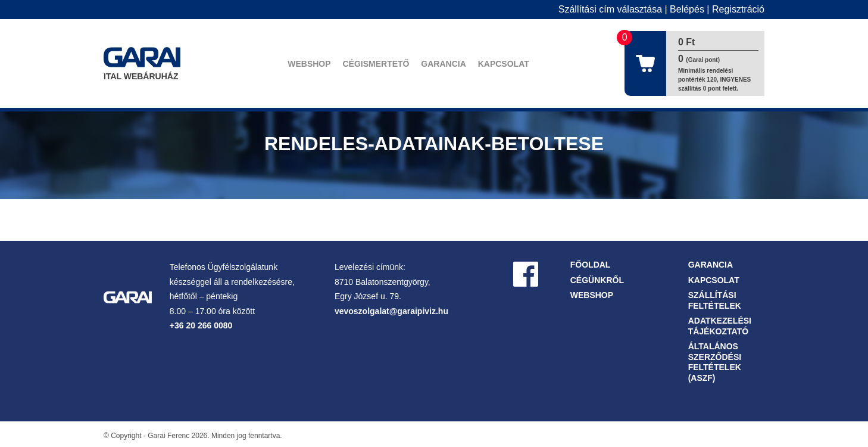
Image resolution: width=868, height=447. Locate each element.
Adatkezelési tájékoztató (720, 326)
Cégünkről (597, 280)
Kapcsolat (504, 64)
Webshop (309, 64)
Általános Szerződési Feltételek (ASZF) (715, 362)
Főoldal (591, 265)
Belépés (687, 9)
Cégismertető (376, 64)
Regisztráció (738, 9)
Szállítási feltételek (715, 300)
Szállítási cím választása (610, 9)
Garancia (443, 64)
